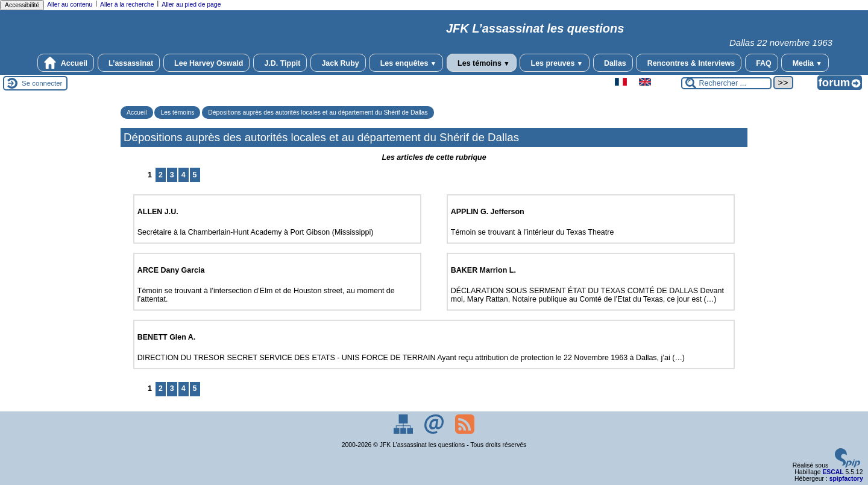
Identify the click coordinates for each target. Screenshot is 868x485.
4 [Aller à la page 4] (184, 175)
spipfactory (846, 479)
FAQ (762, 63)
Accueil (66, 63)
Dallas (613, 63)
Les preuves (555, 63)
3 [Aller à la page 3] (172, 175)
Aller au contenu (70, 5)
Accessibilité (22, 5)
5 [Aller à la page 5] (195, 175)
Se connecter (42, 83)
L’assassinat (129, 63)
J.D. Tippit (280, 63)
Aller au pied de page (191, 5)
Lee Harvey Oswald (207, 63)
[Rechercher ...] (726, 83)
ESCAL (833, 472)
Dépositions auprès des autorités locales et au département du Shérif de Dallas (318, 113)
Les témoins (482, 63)
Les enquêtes (406, 63)
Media (805, 63)
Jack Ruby (338, 63)
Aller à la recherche (127, 5)
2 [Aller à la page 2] (161, 175)
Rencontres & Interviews (689, 63)
